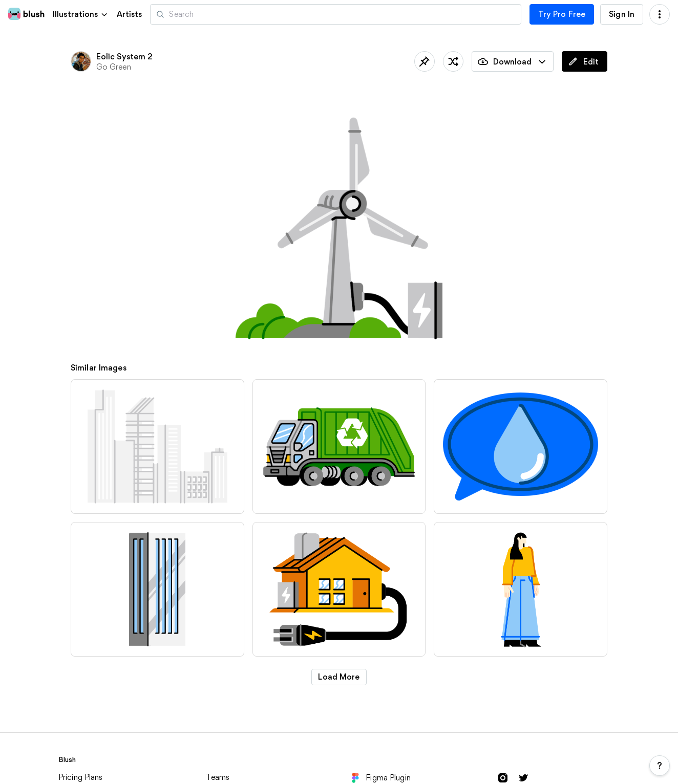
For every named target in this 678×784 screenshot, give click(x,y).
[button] (81, 14)
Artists (130, 14)
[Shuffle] (453, 61)
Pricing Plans (81, 777)
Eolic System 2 (125, 57)
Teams (218, 777)
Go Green (114, 67)
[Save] (425, 61)
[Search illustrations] (335, 14)
